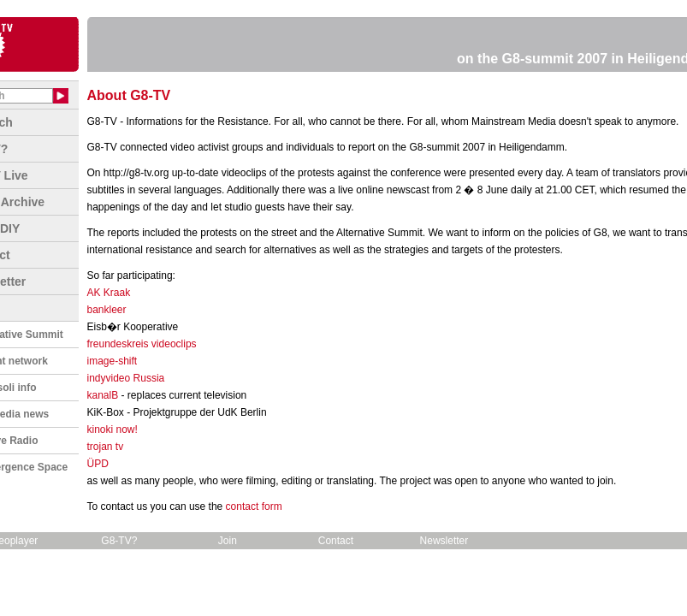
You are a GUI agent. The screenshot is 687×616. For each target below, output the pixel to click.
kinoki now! (113, 429)
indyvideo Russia (126, 378)
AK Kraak (109, 293)
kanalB (103, 395)
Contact (336, 541)
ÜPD (98, 464)
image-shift (113, 361)
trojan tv (106, 447)
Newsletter (444, 541)
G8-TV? (119, 541)
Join (228, 541)
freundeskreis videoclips (142, 344)
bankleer (107, 310)
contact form (254, 506)
